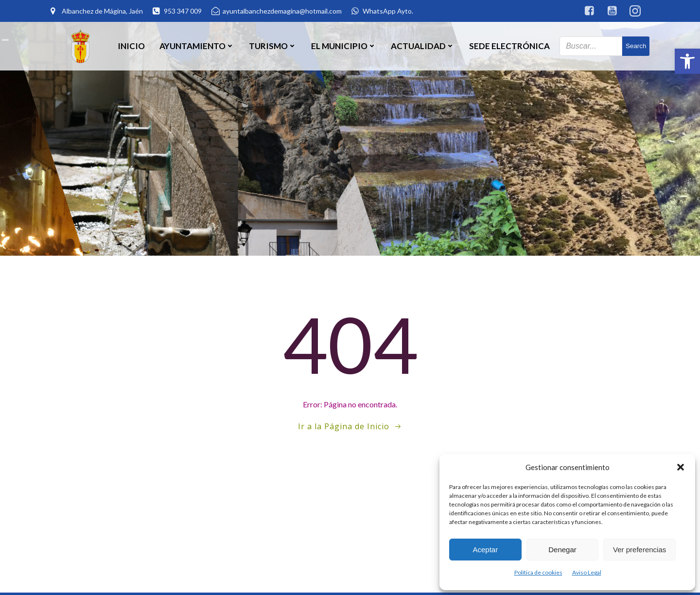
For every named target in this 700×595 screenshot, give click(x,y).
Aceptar (485, 550)
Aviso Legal (587, 572)
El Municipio (344, 46)
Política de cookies (538, 572)
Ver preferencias (639, 550)
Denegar (562, 550)
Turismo (273, 46)
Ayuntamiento (197, 46)
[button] (687, 61)
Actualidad (423, 46)
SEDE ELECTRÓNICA (509, 46)
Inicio (131, 46)
